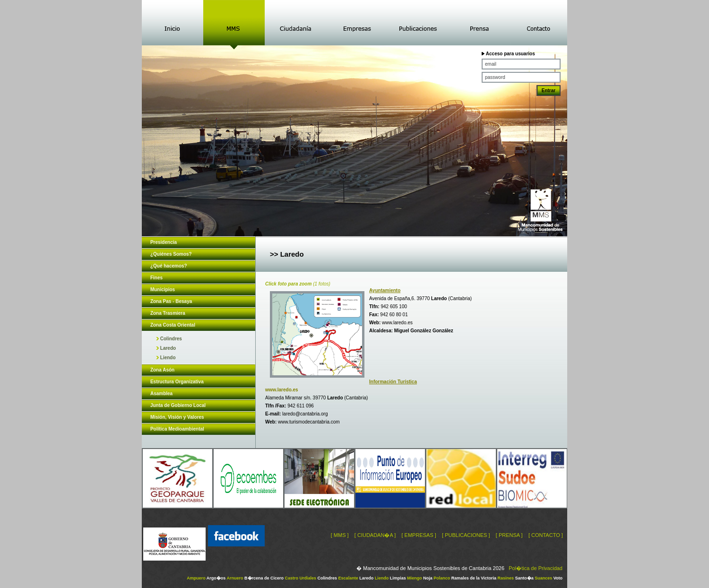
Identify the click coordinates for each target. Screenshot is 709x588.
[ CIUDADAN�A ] (375, 535)
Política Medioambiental (177, 429)
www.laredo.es (397, 323)
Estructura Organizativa (177, 382)
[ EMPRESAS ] (419, 535)
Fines (156, 278)
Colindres (169, 339)
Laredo (166, 348)
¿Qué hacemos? (169, 266)
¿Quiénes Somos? (171, 254)
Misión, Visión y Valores (177, 417)
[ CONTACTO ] (546, 535)
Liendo (166, 358)
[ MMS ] (340, 535)
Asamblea (161, 393)
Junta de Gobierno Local (178, 405)
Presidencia (164, 242)
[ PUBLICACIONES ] (466, 535)
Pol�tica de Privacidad (536, 568)
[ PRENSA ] (509, 535)
